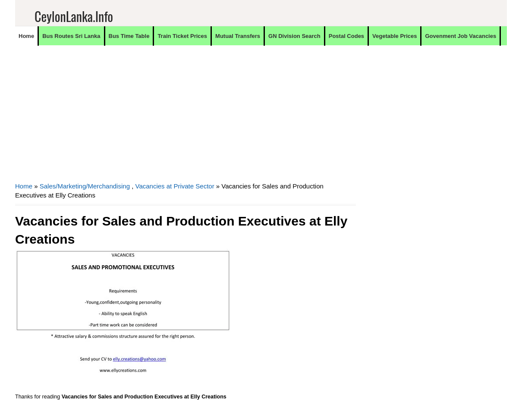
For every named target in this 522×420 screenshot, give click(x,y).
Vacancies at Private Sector (175, 186)
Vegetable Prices (395, 36)
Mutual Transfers (238, 36)
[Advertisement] (186, 119)
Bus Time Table (129, 36)
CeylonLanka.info (74, 16)
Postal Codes (346, 36)
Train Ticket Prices (182, 36)
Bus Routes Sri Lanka (71, 36)
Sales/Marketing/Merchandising (85, 186)
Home (26, 36)
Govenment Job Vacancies (461, 36)
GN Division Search (294, 36)
